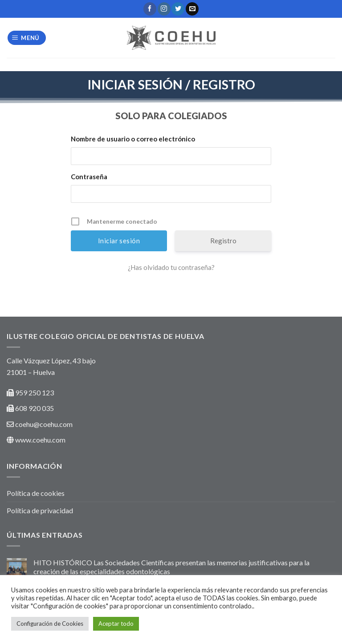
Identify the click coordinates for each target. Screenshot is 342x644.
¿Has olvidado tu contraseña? (171, 267)
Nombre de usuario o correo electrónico (133, 139)
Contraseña (89, 177)
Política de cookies (36, 493)
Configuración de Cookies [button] (50, 624)
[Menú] (27, 38)
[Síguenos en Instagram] (164, 9)
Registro (223, 241)
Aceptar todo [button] (116, 624)
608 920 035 (34, 408)
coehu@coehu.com (44, 424)
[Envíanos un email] (192, 9)
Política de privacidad (40, 510)
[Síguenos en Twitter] (178, 9)
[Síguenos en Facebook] (150, 9)
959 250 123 (35, 392)
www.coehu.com (40, 440)
